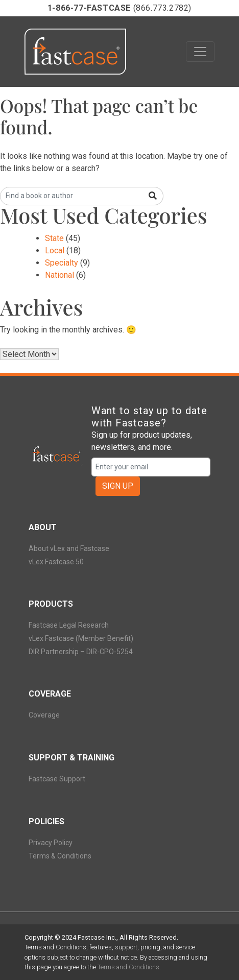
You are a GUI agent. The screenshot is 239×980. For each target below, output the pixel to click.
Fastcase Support (57, 779)
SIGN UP (118, 486)
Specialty (62, 263)
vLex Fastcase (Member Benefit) (81, 638)
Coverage (44, 715)
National (59, 275)
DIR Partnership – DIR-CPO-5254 (81, 652)
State (54, 238)
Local (55, 250)
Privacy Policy (51, 843)
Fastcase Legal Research (69, 625)
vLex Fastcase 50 (56, 562)
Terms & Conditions (60, 856)
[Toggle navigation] (200, 52)
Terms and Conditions (128, 967)
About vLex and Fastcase (69, 548)
